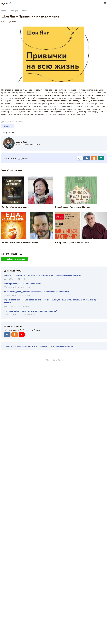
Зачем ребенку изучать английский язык (23, 283)
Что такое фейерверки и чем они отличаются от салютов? (31, 311)
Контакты (17, 346)
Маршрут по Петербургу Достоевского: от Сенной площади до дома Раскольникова (43, 275)
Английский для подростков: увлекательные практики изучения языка (36, 291)
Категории (14, 11)
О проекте (8, 346)
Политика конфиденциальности (60, 346)
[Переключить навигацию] (105, 3)
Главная (4, 11)
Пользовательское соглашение (34, 346)
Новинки (24, 11)
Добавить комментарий (15, 259)
